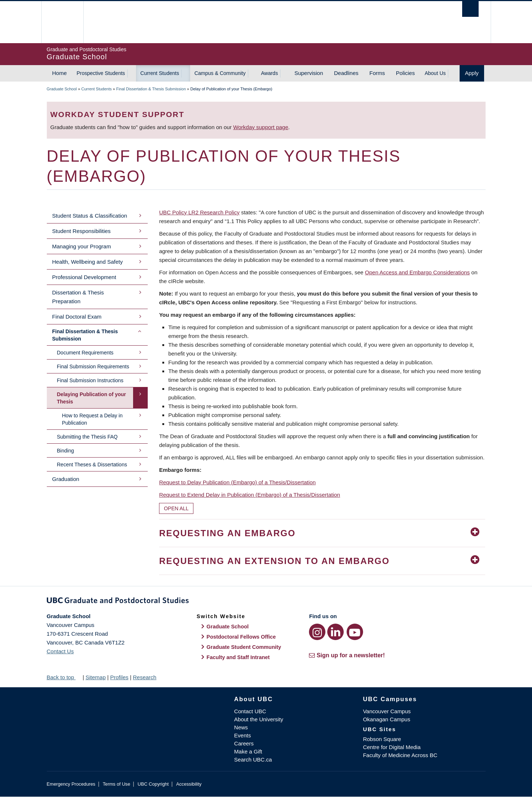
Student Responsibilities (82, 231)
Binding (66, 451)
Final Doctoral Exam (77, 317)
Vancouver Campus (387, 711)
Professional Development (84, 277)
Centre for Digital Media (392, 747)
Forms (377, 73)
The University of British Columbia (62, 22)
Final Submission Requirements (93, 366)
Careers (244, 743)
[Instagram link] (317, 632)
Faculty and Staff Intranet (238, 657)
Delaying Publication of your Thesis (92, 398)
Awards (269, 73)
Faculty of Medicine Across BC (400, 755)
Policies (405, 73)
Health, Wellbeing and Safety (88, 262)
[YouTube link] (355, 632)
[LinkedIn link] (335, 632)
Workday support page (261, 127)
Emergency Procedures (71, 784)
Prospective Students (101, 73)
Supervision (309, 73)
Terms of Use (116, 784)
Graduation (66, 479)
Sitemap (96, 677)
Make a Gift (248, 751)
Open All (176, 508)
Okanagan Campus (387, 719)
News (241, 727)
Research (144, 677)
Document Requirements (85, 353)
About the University (259, 719)
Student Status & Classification (90, 216)
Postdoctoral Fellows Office (241, 637)
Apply (472, 73)
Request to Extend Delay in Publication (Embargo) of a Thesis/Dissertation (250, 495)
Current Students (160, 73)
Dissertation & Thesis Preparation (78, 297)
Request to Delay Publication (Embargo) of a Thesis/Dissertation (237, 482)
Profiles (119, 677)
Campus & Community (220, 73)
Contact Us (60, 651)
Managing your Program (82, 246)
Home (60, 73)
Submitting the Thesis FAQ (87, 437)
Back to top (64, 677)
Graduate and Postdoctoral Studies (266, 602)
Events (242, 735)
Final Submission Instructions (90, 380)
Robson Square (382, 739)
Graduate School (62, 89)
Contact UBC (250, 711)
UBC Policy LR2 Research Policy (199, 212)
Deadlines (346, 73)
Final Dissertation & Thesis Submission (151, 89)
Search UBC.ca (253, 760)
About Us (435, 73)
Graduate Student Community (244, 647)
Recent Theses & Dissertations (92, 465)
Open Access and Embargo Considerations (417, 272)
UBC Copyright (153, 784)
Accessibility (189, 784)
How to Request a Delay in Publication (93, 419)
